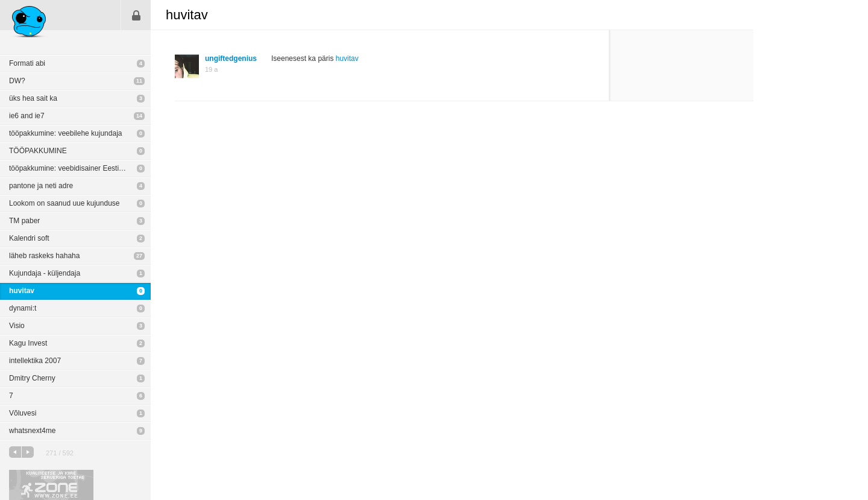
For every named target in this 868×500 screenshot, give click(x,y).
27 (139, 256)
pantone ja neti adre (41, 186)
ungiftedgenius (231, 59)
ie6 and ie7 (27, 116)
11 (139, 81)
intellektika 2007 (35, 361)
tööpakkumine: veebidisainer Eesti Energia (77, 168)
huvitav (22, 291)
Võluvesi (23, 413)
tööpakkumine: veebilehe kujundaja (65, 133)
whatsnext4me (32, 431)
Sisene (136, 15)
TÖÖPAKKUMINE (38, 151)
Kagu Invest (28, 343)
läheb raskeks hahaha (44, 256)
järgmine (28, 452)
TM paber (24, 221)
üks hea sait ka (33, 98)
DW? (17, 81)
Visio (17, 326)
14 (139, 116)
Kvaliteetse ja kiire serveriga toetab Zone (51, 485)
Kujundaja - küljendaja (45, 273)
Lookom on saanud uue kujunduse (64, 203)
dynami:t (23, 308)
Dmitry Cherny (32, 378)
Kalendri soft (29, 238)
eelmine (15, 452)
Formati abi (27, 63)
